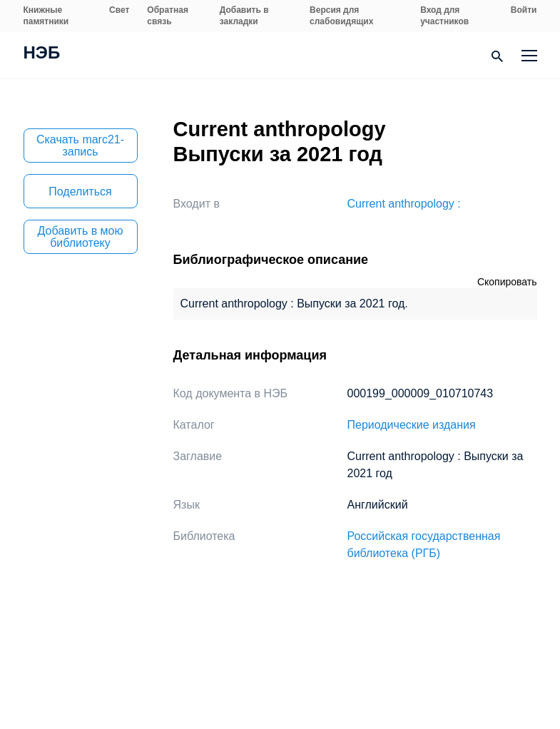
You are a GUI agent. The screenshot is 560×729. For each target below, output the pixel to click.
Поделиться (80, 192)
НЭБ (42, 54)
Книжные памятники (46, 16)
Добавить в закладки (244, 16)
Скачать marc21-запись (80, 146)
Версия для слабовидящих (341, 16)
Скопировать (507, 282)
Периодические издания (412, 425)
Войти (524, 10)
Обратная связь (168, 16)
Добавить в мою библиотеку (81, 237)
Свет (119, 10)
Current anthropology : (404, 204)
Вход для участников (444, 16)
